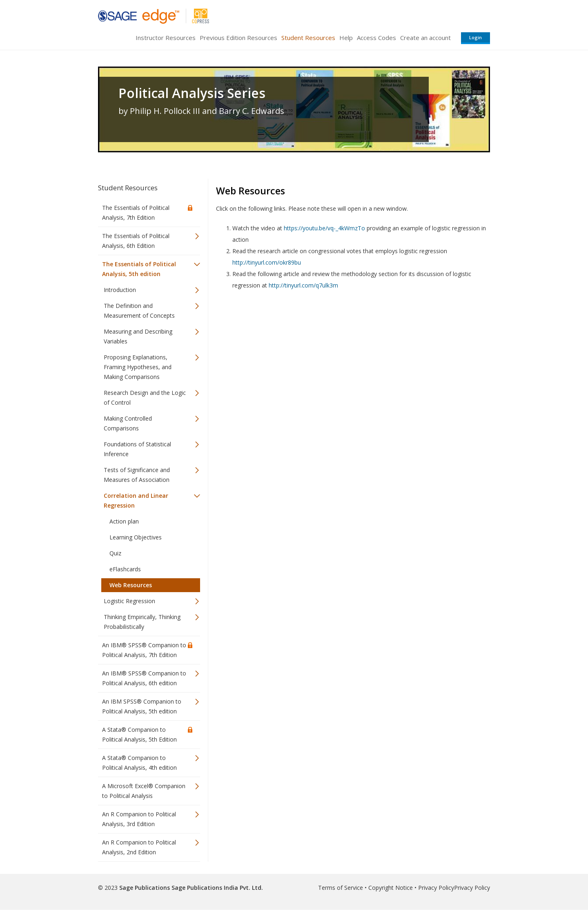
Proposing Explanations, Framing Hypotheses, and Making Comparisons (138, 367)
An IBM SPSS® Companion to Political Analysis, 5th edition (142, 706)
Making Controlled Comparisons (128, 423)
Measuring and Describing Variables (138, 336)
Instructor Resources (166, 38)
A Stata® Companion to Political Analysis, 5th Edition (139, 734)
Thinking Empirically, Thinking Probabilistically (142, 622)
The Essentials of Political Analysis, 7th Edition (136, 213)
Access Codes (376, 38)
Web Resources (131, 585)
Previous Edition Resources (238, 38)
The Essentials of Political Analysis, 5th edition (139, 269)
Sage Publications (145, 888)
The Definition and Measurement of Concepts (139, 311)
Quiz (115, 553)
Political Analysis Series (192, 93)
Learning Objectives (136, 537)
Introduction (120, 290)
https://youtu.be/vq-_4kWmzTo (324, 228)
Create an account (425, 38)
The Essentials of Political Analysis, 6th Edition (136, 241)
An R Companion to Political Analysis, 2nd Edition (139, 847)
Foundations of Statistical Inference (137, 449)
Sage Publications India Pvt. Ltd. (216, 888)
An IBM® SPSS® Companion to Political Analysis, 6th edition (144, 678)
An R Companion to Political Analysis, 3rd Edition (139, 819)
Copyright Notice (391, 888)
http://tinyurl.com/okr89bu (267, 262)
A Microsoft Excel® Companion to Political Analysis (144, 791)
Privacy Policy (436, 888)
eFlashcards (125, 569)
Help (346, 38)
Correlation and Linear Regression (136, 500)
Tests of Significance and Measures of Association (137, 475)
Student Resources (308, 38)
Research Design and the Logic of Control (145, 398)
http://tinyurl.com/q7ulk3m (303, 285)
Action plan (124, 521)
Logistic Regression (129, 601)
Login (476, 37)
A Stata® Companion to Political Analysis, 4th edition (139, 763)
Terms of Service (341, 888)
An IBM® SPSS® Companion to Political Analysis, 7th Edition (144, 650)
